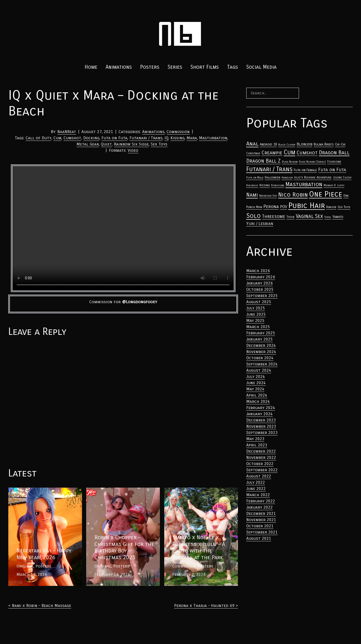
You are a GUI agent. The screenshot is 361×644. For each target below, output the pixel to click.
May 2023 (255, 439)
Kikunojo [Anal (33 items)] (252, 185)
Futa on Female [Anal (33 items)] (305, 170)
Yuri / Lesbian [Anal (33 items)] (260, 223)
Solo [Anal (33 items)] (254, 216)
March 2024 (258, 401)
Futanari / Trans (146, 138)
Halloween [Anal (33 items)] (273, 177)
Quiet (106, 144)
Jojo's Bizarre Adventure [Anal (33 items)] (313, 177)
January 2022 (260, 507)
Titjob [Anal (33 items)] (291, 217)
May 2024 (255, 389)
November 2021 (261, 520)
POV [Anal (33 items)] (284, 207)
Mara (192, 138)
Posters (150, 67)
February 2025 (261, 333)
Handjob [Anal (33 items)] (287, 178)
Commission (178, 132)
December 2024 (261, 345)
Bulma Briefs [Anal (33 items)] (324, 144)
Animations (119, 67)
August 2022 (259, 476)
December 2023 (261, 420)
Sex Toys (159, 144)
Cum (57, 138)
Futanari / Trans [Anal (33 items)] (269, 169)
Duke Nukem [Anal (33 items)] (290, 162)
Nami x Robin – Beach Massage (42, 605)
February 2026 (261, 277)
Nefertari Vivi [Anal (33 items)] (268, 196)
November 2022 (261, 457)
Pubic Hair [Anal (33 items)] (307, 206)
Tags (233, 67)
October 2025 (260, 289)
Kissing (178, 138)
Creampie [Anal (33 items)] (272, 153)
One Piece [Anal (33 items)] (326, 194)
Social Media (261, 67)
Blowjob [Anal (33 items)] (305, 144)
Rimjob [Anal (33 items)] (331, 207)
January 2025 (260, 339)
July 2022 (256, 482)
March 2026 (258, 271)
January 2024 (260, 414)
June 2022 (256, 489)
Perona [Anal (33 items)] (271, 207)
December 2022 (261, 451)
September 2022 (262, 470)
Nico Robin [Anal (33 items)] (293, 195)
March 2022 (258, 495)
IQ (166, 138)
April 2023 (257, 445)
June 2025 (256, 314)
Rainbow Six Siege (131, 144)
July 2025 (256, 308)
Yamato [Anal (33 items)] (338, 217)
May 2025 (255, 320)
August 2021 (259, 538)
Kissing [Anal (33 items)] (265, 185)
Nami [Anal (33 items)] (252, 195)
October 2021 (260, 526)
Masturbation (213, 138)
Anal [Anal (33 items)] (252, 144)
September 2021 (262, 532)
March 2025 (258, 327)
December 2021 (261, 513)
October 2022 (260, 464)
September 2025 (262, 296)
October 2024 (260, 358)
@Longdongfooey (139, 302)
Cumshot (72, 138)
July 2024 (256, 376)
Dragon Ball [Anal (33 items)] (334, 153)
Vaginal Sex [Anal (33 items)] (309, 216)
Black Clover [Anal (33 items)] (287, 145)
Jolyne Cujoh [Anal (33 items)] (342, 177)
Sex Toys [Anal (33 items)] (344, 207)
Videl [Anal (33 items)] (328, 217)
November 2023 (261, 426)
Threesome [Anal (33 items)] (274, 216)
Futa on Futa (114, 138)
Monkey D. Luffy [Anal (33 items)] (334, 185)
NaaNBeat (67, 132)
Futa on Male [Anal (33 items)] (255, 178)
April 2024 (257, 395)
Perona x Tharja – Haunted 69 (204, 605)
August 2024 (259, 370)
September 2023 (262, 432)
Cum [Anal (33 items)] (290, 152)
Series (175, 67)
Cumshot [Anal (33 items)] (307, 153)
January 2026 (260, 283)
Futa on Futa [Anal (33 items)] (332, 170)
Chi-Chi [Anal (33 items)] (340, 144)
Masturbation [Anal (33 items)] (304, 184)
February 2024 (261, 408)
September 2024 (262, 364)
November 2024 (261, 352)
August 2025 (259, 302)
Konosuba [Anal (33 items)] (278, 185)
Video (133, 150)
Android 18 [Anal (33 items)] (268, 144)
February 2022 (261, 501)
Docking (91, 138)
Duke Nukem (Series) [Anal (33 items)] (312, 162)
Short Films (205, 67)
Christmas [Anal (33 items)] (253, 153)
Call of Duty (39, 138)
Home (91, 67)
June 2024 (256, 383)
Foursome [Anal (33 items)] (334, 162)
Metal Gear (88, 144)
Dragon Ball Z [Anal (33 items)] (263, 161)
